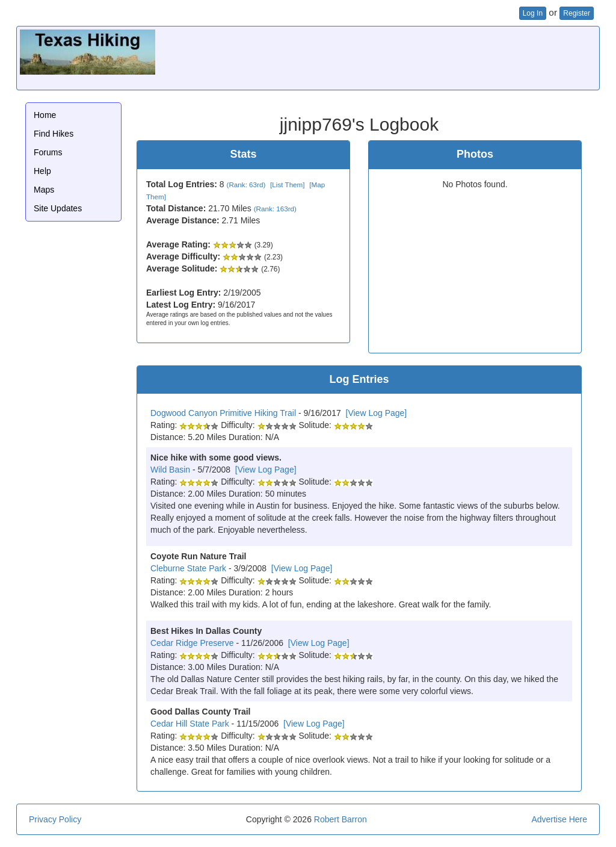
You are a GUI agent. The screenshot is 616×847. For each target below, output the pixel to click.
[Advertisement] (377, 57)
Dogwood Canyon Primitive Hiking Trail (223, 413)
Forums (48, 152)
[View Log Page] (377, 413)
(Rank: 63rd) (246, 185)
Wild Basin (170, 470)
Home (45, 115)
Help (42, 171)
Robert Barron (340, 819)
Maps (44, 190)
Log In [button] (533, 13)
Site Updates (58, 208)
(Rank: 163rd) (275, 209)
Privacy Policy (55, 819)
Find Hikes (54, 134)
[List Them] (287, 185)
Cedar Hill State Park (190, 724)
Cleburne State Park (188, 568)
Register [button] (577, 13)
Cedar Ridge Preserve (192, 643)
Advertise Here (559, 819)
